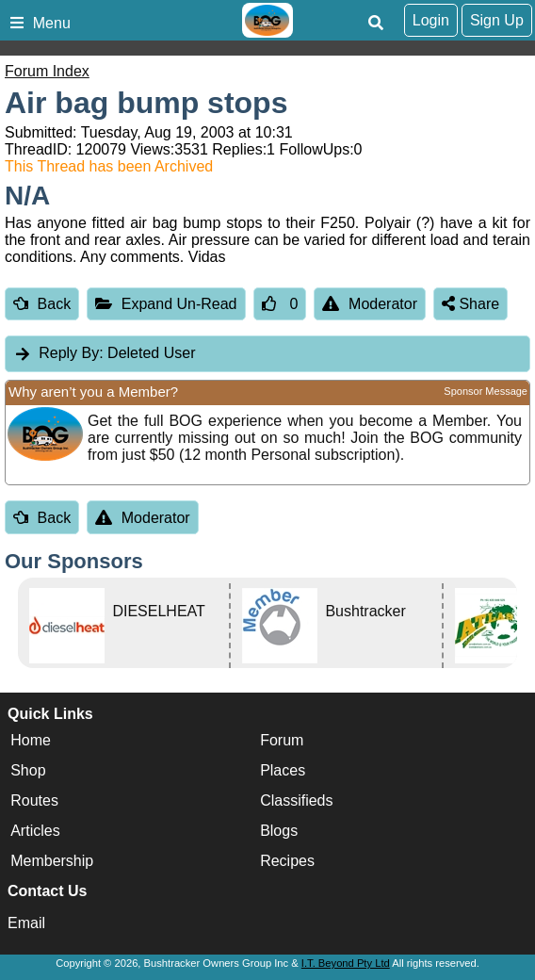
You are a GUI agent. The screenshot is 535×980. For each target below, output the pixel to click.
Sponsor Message (486, 391)
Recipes (287, 862)
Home (31, 741)
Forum (282, 741)
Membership (52, 862)
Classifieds (296, 801)
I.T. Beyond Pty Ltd (346, 963)
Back (42, 304)
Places (283, 771)
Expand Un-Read (166, 304)
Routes (34, 801)
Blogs (279, 832)
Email (26, 923)
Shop (28, 771)
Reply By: (71, 353)
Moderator (370, 304)
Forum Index (47, 71)
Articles (35, 832)
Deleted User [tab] (104, 353)
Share (470, 304)
